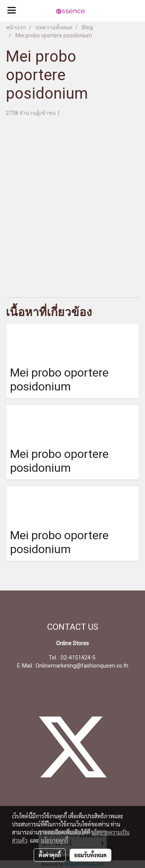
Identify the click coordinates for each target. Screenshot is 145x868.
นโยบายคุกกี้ (55, 840)
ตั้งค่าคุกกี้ (50, 855)
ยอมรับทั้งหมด (90, 855)
